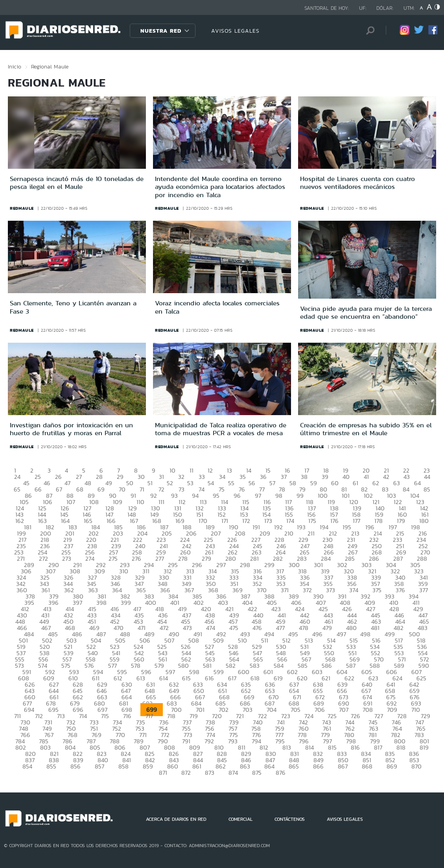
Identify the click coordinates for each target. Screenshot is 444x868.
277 (160, 559)
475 (234, 628)
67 (59, 489)
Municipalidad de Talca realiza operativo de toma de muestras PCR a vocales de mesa (221, 429)
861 (197, 766)
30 (141, 477)
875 (257, 773)
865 (294, 766)
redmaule (22, 208)
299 (269, 565)
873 (210, 773)
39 (325, 477)
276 (136, 559)
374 (354, 590)
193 (301, 527)
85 (427, 489)
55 (231, 483)
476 (257, 628)
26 (58, 477)
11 (192, 470)
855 (51, 766)
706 (320, 710)
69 (101, 489)
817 (378, 747)
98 (279, 496)
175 (312, 521)
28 (99, 477)
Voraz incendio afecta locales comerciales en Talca (217, 307)
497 (341, 634)
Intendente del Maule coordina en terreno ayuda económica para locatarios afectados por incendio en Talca (220, 187)
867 (343, 766)
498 (365, 634)
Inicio (15, 66)
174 (290, 521)
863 (245, 766)
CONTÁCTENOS (290, 819)
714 (83, 716)
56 (252, 483)
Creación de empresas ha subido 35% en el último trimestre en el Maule (366, 429)
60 (335, 483)
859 (148, 766)
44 (427, 477)
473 (187, 628)
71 (142, 489)
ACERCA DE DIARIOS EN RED (176, 819)
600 (244, 672)
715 (105, 716)
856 (76, 766)
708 (368, 710)
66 (38, 489)
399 (126, 603)
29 (120, 477)
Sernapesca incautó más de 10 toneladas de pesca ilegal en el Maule (77, 183)
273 (67, 559)
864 (269, 766)
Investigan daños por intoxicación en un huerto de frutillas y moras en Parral (71, 429)
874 (233, 773)
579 (159, 666)
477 (280, 628)
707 (344, 710)
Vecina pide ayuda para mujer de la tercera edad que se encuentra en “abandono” (366, 312)
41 (366, 477)
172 (246, 521)
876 (281, 773)
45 (26, 483)
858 (123, 766)
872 (186, 773)
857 (99, 766)
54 (211, 483)
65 (17, 489)
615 (186, 678)
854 (27, 766)
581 (207, 666)
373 (331, 590)
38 (304, 477)
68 (80, 489)
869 (392, 766)
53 (190, 483)
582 (231, 666)
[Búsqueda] (368, 30)
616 (209, 678)
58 (293, 483)
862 (221, 766)
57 (272, 483)
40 (346, 477)
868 (367, 766)
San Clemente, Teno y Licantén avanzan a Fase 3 (73, 307)
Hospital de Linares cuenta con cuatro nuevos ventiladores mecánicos (357, 183)
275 (113, 559)
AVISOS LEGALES (235, 31)
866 (318, 766)
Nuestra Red (161, 31)
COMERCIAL (240, 819)
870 (416, 766)
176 (334, 521)
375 (377, 590)
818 (401, 747)
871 (163, 773)
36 (263, 477)
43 (407, 477)
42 (386, 477)
